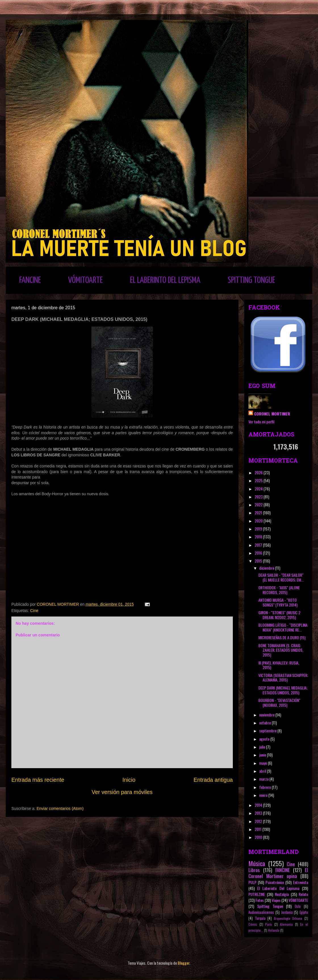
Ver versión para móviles (122, 792)
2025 (259, 480)
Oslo (298, 906)
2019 (259, 529)
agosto (265, 739)
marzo (264, 779)
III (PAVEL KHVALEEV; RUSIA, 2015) (279, 665)
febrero (265, 787)
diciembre (267, 568)
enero (264, 795)
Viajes (276, 900)
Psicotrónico (275, 882)
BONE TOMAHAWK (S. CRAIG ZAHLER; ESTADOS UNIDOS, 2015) (281, 650)
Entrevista (301, 882)
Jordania (287, 912)
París (269, 924)
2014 (259, 805)
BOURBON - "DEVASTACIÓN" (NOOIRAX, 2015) (279, 703)
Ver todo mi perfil (261, 422)
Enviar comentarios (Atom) (60, 808)
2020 (259, 521)
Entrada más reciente (38, 780)
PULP (252, 882)
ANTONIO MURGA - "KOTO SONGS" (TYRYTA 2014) (278, 602)
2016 (259, 553)
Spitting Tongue (270, 906)
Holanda (274, 930)
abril (263, 771)
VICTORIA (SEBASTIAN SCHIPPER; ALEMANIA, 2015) (283, 678)
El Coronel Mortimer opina (278, 873)
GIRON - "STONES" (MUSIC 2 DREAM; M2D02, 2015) (279, 615)
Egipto (304, 912)
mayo (263, 763)
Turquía (260, 918)
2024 (259, 489)
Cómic (253, 924)
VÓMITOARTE (85, 280)
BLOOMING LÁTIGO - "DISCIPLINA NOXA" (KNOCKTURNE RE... (283, 627)
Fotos (260, 900)
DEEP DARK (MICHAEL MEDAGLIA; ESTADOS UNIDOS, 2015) (283, 690)
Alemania (286, 924)
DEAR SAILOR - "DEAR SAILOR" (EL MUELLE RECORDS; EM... (281, 577)
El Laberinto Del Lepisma (278, 888)
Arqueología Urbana (288, 918)
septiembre (268, 731)
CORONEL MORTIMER (272, 414)
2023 (259, 497)
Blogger (184, 963)
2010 (259, 837)
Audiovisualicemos (261, 912)
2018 (259, 537)
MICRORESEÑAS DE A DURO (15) (282, 637)
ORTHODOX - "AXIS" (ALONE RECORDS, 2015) (279, 590)
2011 (259, 829)
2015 (259, 561)
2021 (259, 512)
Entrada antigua (213, 780)
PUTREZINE (257, 894)
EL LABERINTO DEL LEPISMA (165, 280)
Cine (34, 611)
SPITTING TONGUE (251, 280)
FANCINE (30, 280)
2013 (259, 813)
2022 (259, 504)
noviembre (267, 715)
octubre (265, 723)
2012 (259, 821)
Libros (254, 870)
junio (263, 755)
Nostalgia (282, 894)
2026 (259, 472)
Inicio (129, 780)
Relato (303, 894)
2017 (259, 545)
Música (257, 863)
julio (263, 747)
